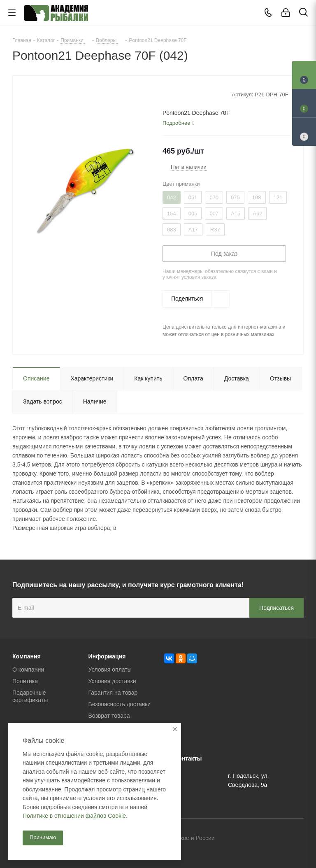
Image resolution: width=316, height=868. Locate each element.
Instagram (297, 839)
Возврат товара (109, 716)
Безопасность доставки (120, 704)
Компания (27, 656)
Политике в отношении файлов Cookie (74, 816)
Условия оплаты (110, 670)
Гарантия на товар (113, 693)
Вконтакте (256, 839)
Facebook (277, 839)
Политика (25, 681)
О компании (28, 670)
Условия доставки (112, 681)
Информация (107, 656)
